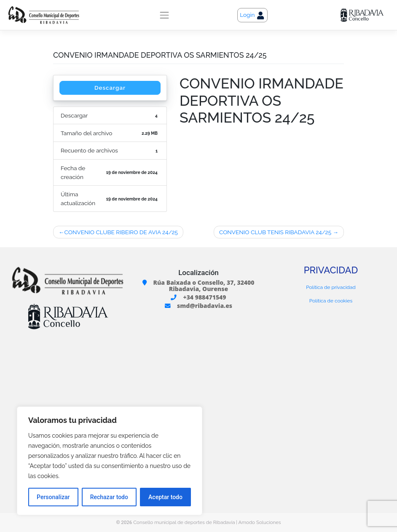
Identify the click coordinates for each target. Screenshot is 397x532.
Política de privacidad (331, 288)
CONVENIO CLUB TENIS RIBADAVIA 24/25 (275, 232)
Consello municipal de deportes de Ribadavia (184, 522)
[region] (110, 461)
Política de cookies (331, 301)
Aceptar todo (165, 497)
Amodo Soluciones (260, 522)
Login (252, 16)
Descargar (110, 88)
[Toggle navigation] (164, 15)
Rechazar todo (109, 497)
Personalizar (53, 497)
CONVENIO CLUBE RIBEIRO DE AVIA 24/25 (121, 232)
